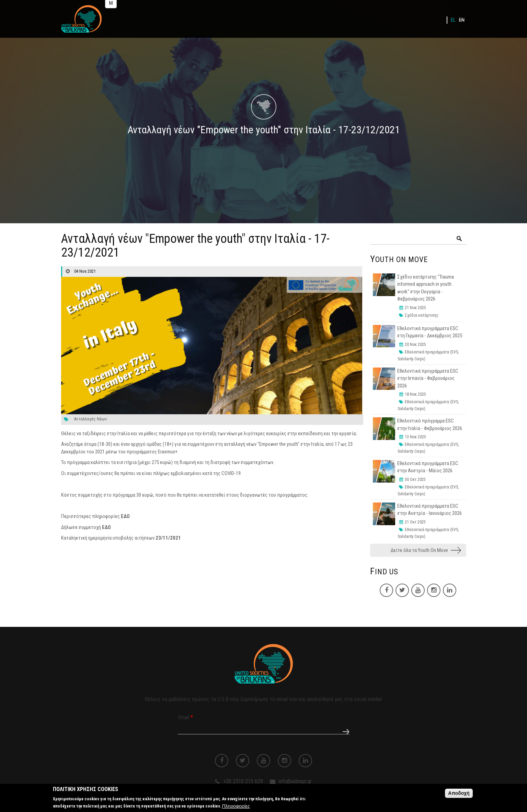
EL (453, 20)
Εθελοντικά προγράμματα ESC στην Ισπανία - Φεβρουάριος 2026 (428, 378)
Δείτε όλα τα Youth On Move (419, 550)
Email (185, 717)
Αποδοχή (459, 795)
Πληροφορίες (236, 808)
